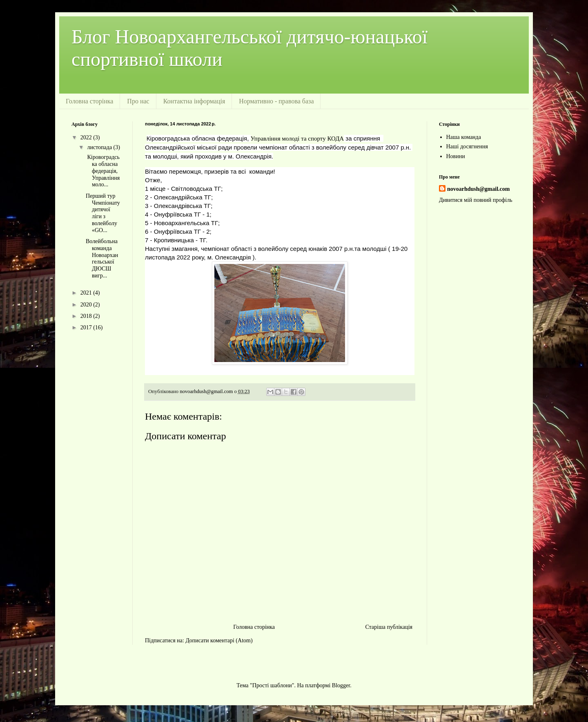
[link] (297, 139)
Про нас (138, 101)
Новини (456, 156)
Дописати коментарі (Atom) (219, 640)
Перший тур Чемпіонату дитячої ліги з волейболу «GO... (103, 213)
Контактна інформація (194, 101)
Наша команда (464, 137)
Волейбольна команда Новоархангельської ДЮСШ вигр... (102, 258)
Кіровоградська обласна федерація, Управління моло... (103, 171)
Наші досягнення (467, 146)
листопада (100, 147)
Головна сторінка (89, 101)
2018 (87, 316)
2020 (87, 305)
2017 (87, 327)
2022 (87, 137)
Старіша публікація (389, 627)
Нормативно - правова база (276, 101)
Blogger (341, 685)
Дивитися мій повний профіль (476, 200)
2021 (87, 293)
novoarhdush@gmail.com (478, 189)
